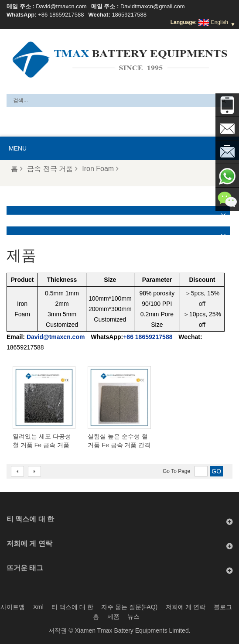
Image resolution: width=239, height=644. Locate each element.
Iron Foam (100, 169)
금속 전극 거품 (52, 169)
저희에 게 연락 (186, 607)
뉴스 (133, 617)
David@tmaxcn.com (61, 6)
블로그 (223, 607)
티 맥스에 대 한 (72, 607)
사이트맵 (13, 607)
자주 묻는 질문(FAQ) (129, 607)
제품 (113, 617)
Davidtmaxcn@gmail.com (153, 6)
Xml (38, 607)
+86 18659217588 (61, 15)
